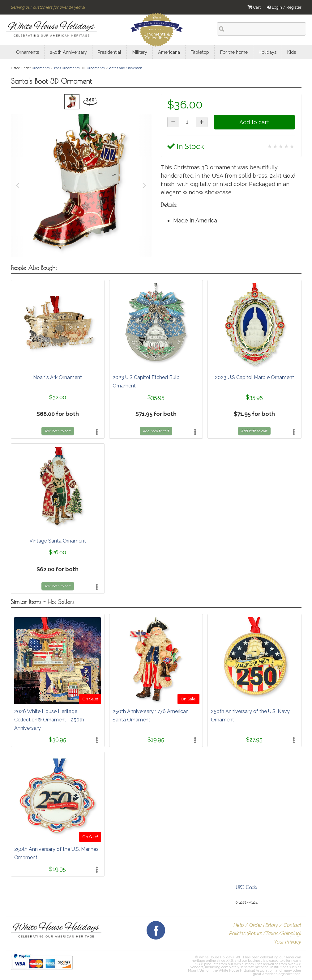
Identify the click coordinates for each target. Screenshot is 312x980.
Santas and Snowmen (125, 68)
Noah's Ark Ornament (58, 377)
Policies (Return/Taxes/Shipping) (265, 934)
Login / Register (284, 7)
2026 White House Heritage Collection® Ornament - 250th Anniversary (49, 720)
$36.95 (58, 739)
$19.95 (156, 739)
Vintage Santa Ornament (58, 541)
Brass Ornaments (66, 68)
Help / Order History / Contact (267, 925)
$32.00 (58, 397)
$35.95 (156, 397)
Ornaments (41, 68)
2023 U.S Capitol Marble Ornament (254, 377)
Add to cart (254, 122)
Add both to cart (58, 431)
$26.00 (58, 552)
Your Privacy (288, 942)
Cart (254, 7)
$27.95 (254, 739)
